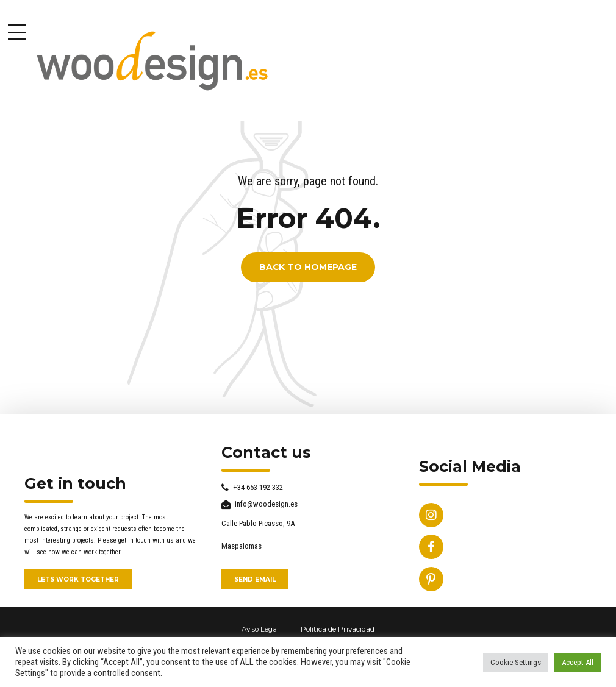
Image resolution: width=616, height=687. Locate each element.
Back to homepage (308, 268)
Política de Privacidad (338, 629)
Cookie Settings (516, 662)
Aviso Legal (260, 629)
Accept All (578, 662)
